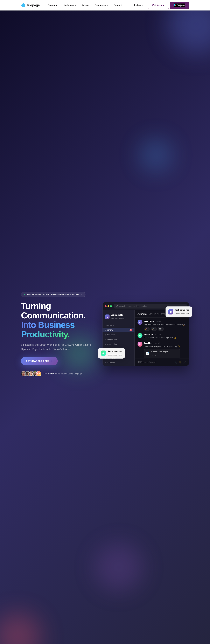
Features (53, 5)
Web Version (158, 5)
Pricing (85, 5)
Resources (101, 5)
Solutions (70, 5)
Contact (118, 5)
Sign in (138, 5)
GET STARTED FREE (39, 361)
